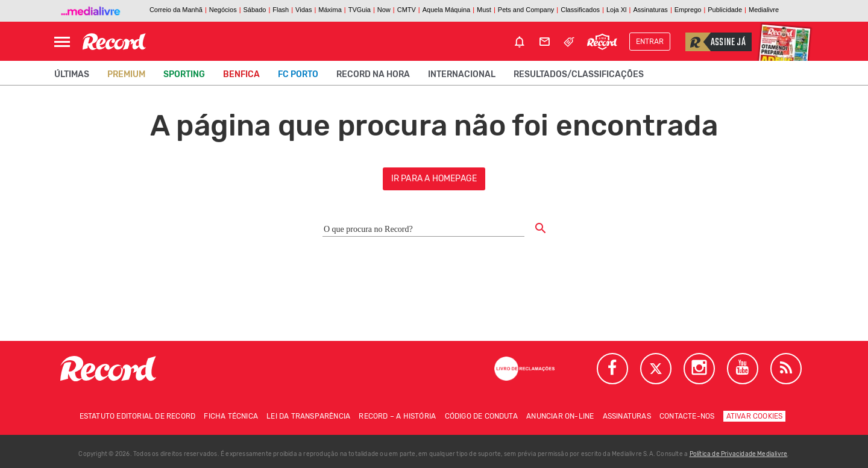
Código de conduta (481, 416)
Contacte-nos (687, 416)
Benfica (241, 74)
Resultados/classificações (579, 74)
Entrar (650, 42)
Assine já (715, 42)
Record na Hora (373, 74)
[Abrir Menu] (62, 42)
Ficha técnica (231, 416)
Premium (126, 74)
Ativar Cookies (755, 416)
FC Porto (298, 74)
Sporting (184, 74)
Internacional (462, 74)
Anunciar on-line (560, 416)
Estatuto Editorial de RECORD (138, 416)
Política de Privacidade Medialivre (739, 454)
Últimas (72, 74)
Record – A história (397, 416)
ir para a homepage (434, 179)
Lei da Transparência (308, 416)
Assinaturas (627, 416)
